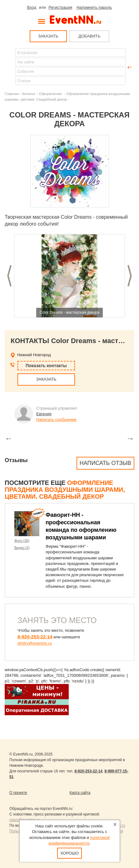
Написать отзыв (105, 463)
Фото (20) (22, 541)
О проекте (18, 793)
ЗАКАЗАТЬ (48, 36)
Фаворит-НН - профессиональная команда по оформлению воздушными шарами (81, 526)
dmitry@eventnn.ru (35, 643)
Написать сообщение (56, 419)
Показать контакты (46, 366)
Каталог (29, 94)
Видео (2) (22, 548)
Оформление (51, 94)
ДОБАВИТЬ (89, 36)
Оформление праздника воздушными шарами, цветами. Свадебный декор (65, 490)
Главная (12, 94)
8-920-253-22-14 (35, 637)
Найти (10, 67)
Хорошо (69, 853)
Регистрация (60, 7)
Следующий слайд (130, 276)
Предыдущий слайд (9, 276)
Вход (32, 7)
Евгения (44, 414)
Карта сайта (80, 793)
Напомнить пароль (94, 7)
